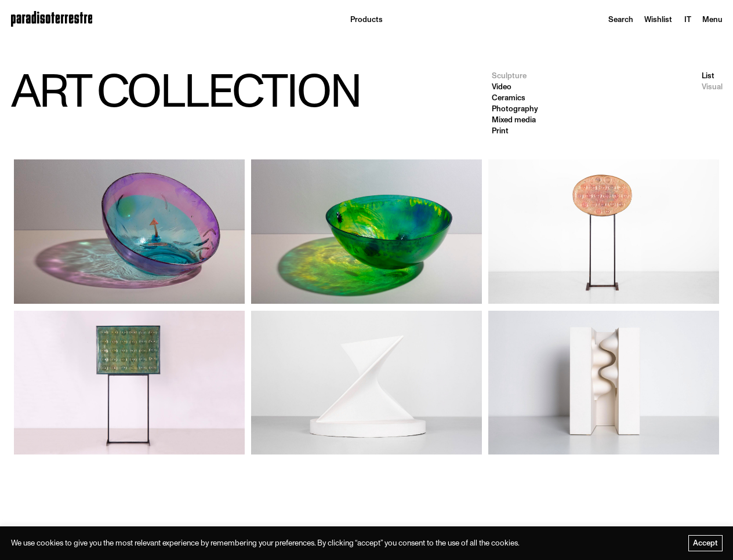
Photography (515, 109)
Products (366, 19)
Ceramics (509, 98)
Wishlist (658, 19)
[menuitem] (688, 19)
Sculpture (509, 76)
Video (502, 87)
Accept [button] (705, 543)
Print (500, 131)
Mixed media (514, 120)
